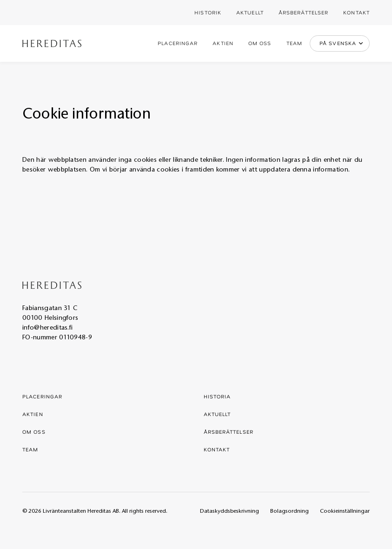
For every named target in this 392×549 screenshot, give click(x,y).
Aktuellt (250, 12)
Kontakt (356, 12)
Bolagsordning (289, 511)
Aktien (223, 43)
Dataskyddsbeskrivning (229, 511)
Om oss (260, 43)
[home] (52, 43)
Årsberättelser (303, 12)
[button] (340, 43)
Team (294, 43)
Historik (208, 12)
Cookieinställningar (345, 511)
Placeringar (178, 43)
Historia (217, 396)
